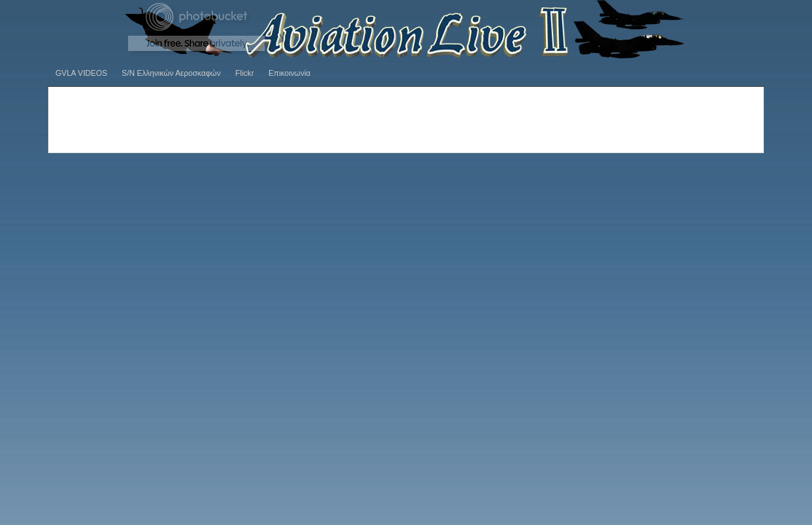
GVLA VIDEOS (81, 73)
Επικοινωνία (289, 73)
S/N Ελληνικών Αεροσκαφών (171, 73)
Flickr (245, 73)
